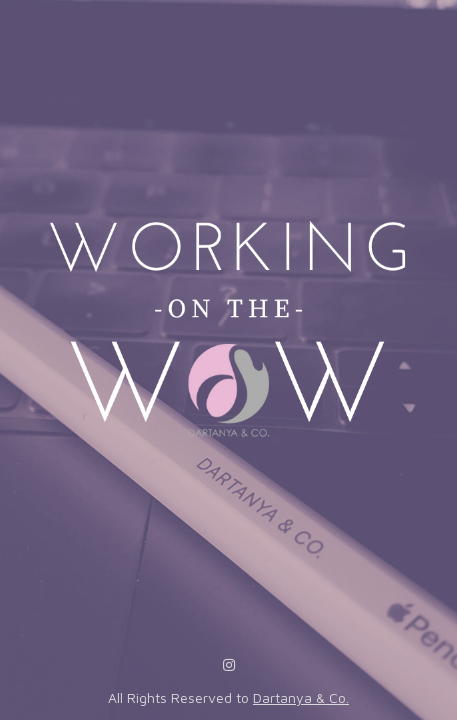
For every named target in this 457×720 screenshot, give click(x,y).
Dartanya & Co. (301, 697)
